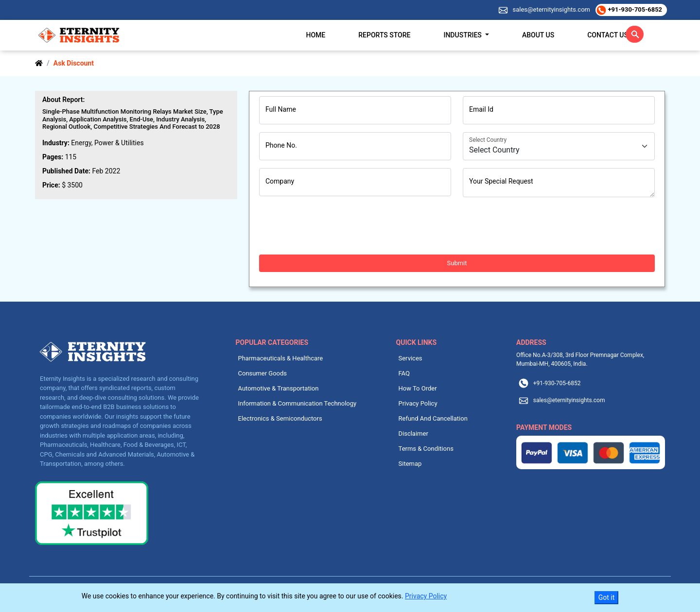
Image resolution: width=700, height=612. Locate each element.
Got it (607, 597)
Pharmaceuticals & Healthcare (281, 358)
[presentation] (333, 226)
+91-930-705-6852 (634, 9)
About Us (538, 35)
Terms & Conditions (426, 449)
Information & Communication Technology (297, 403)
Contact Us (608, 35)
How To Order (418, 388)
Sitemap (410, 464)
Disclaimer (413, 433)
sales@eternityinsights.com (551, 9)
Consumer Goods (263, 373)
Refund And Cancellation (433, 418)
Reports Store (384, 35)
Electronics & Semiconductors (280, 418)
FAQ (404, 373)
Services (411, 358)
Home (316, 35)
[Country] (559, 146)
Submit (457, 263)
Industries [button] (463, 35)
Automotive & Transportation (279, 388)
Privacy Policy (418, 403)
